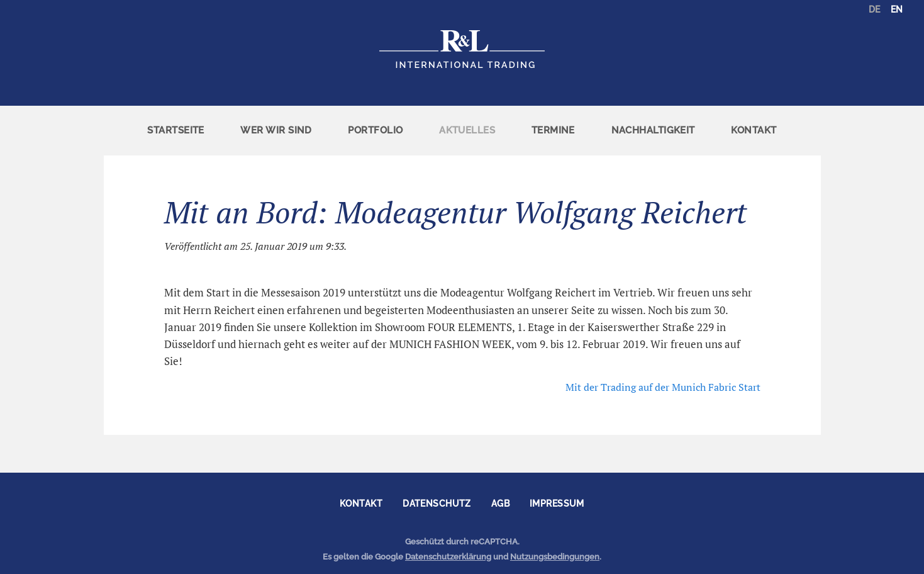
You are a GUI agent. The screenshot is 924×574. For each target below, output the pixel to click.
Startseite (176, 130)
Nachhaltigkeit (653, 130)
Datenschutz (437, 504)
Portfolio (375, 130)
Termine (553, 130)
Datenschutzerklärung (448, 557)
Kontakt (754, 130)
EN (897, 9)
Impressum (557, 504)
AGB (500, 504)
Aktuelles (467, 130)
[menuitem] (176, 131)
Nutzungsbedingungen (555, 557)
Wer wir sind (276, 130)
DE (874, 9)
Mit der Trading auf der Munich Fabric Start (663, 387)
